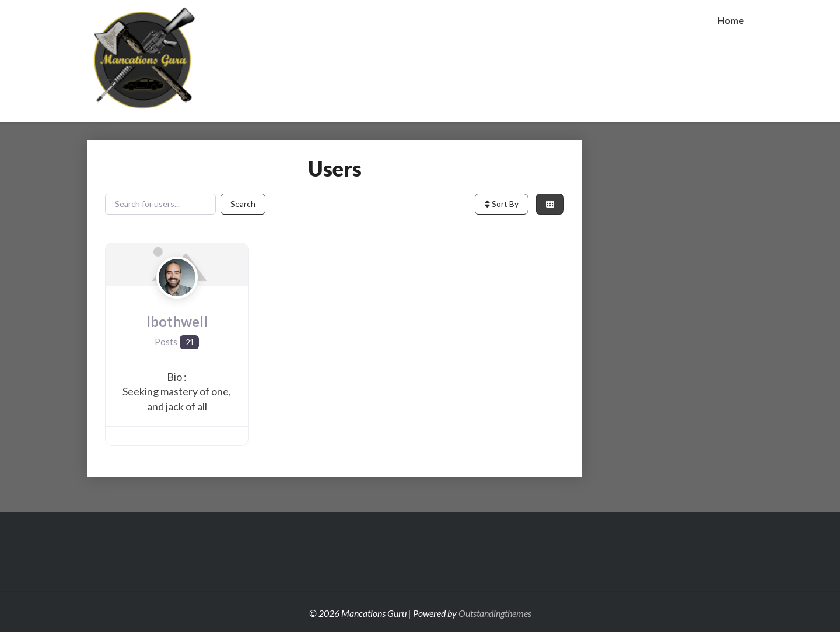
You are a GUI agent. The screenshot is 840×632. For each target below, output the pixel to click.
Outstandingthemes (495, 613)
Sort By (502, 204)
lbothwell (177, 322)
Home (731, 20)
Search (243, 204)
